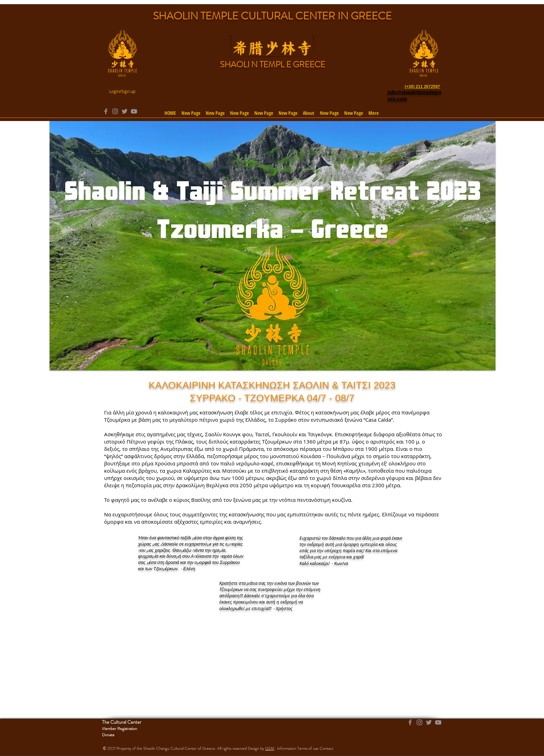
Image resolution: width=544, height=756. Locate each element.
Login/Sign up (122, 91)
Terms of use (308, 748)
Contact (326, 748)
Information (287, 748)
